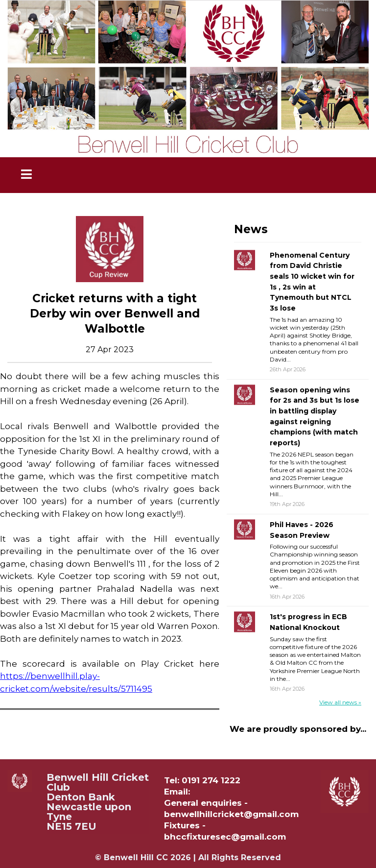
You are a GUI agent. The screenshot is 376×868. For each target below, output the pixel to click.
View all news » (340, 702)
